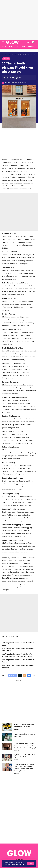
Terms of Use (20, 864)
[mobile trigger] (4, 42)
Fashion (16, 739)
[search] (24, 42)
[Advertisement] (19, 20)
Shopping (6, 59)
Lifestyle (16, 729)
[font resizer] (28, 42)
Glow (8, 83)
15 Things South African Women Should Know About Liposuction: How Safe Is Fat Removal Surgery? (25, 746)
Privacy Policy (8, 864)
